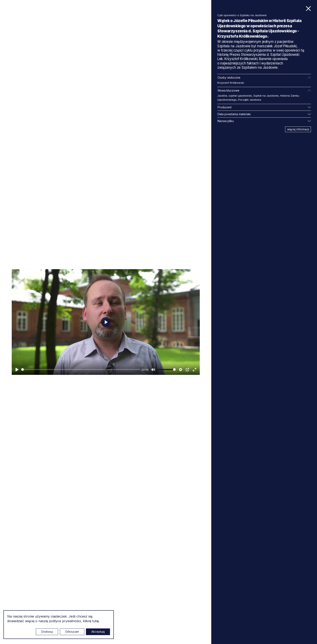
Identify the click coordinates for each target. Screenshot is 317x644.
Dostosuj (47, 632)
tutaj (95, 621)
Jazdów (222, 96)
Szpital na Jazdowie (266, 96)
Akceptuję (98, 632)
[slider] (81, 369)
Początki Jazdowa (250, 100)
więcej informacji (298, 129)
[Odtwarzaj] (17, 370)
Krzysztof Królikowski (231, 83)
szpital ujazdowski (240, 96)
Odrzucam (72, 632)
